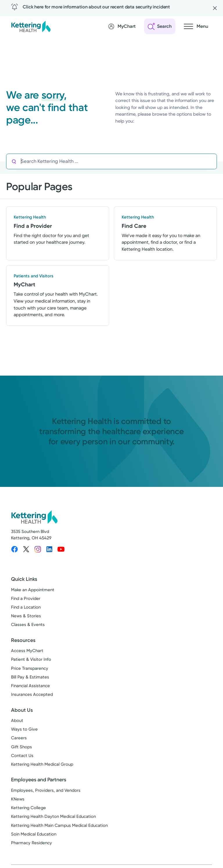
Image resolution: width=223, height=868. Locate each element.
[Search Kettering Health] (119, 161)
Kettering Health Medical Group (42, 764)
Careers (19, 738)
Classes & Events (28, 625)
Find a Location (26, 607)
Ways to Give (24, 729)
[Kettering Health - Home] (31, 26)
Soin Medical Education (34, 834)
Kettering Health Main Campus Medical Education (59, 825)
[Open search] (160, 26)
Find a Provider (26, 598)
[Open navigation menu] (196, 26)
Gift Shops (21, 747)
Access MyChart (27, 651)
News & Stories (26, 616)
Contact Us (22, 756)
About (17, 720)
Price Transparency (30, 668)
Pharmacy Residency (32, 843)
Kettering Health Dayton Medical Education (53, 817)
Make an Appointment (33, 590)
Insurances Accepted (32, 695)
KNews (18, 799)
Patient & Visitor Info (31, 660)
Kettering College (28, 808)
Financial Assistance (30, 686)
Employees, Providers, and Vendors (46, 790)
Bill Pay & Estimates (30, 677)
